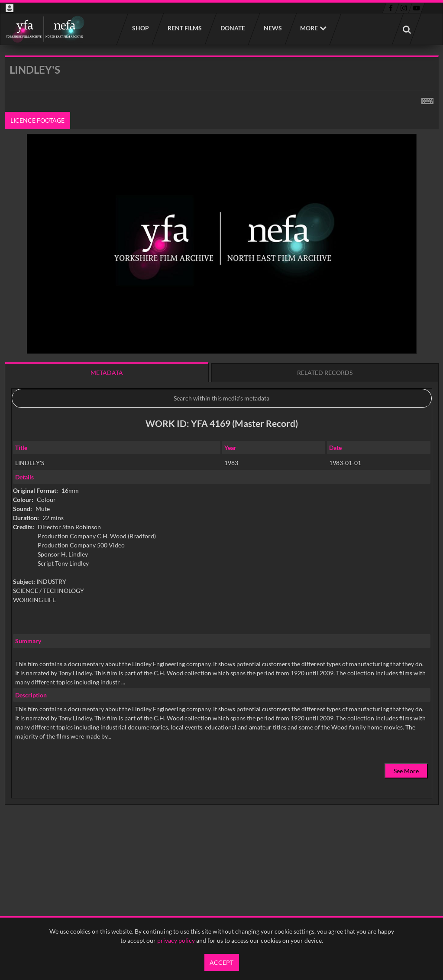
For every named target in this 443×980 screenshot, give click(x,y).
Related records (325, 373)
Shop (140, 28)
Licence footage (37, 120)
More (309, 28)
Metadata (107, 373)
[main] (222, 452)
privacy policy (176, 940)
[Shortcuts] (427, 99)
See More (406, 771)
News (272, 28)
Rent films (184, 28)
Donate (232, 28)
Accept (221, 962)
